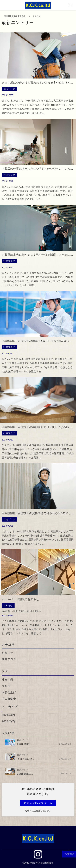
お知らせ (7, 653)
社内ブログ (9, 659)
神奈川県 (7, 680)
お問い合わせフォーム (38, 803)
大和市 (6, 686)
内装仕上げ (9, 692)
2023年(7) (8, 721)
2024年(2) (8, 715)
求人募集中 (9, 699)
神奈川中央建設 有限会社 (15, 16)
